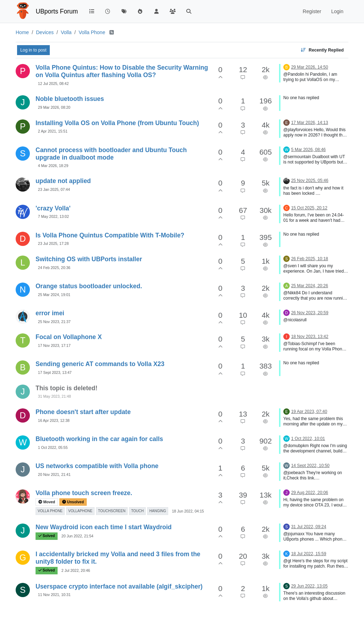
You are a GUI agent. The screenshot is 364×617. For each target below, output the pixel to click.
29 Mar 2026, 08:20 (54, 107)
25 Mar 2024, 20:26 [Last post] (310, 286)
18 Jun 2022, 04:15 (188, 511)
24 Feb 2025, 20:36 (54, 268)
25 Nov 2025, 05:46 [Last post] (310, 181)
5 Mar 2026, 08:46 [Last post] (308, 150)
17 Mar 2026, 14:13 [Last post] (310, 123)
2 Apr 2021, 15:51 (53, 131)
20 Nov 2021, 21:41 (54, 474)
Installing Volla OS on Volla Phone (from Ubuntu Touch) (117, 123)
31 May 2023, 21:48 (55, 396)
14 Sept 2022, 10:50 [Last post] (310, 466)
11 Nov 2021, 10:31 (54, 595)
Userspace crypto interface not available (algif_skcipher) (119, 586)
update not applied (63, 181)
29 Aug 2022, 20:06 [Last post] (310, 493)
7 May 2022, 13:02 (53, 216)
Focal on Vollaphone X (69, 337)
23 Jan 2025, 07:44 (54, 189)
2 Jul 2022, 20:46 (76, 570)
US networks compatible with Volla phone (97, 466)
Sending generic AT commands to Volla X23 (100, 364)
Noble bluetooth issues (70, 99)
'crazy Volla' (53, 208)
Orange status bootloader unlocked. (89, 286)
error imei (50, 313)
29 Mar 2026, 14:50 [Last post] (310, 67)
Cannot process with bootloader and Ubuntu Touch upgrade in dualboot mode (111, 154)
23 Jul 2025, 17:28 (53, 243)
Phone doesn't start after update (83, 412)
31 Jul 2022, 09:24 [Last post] (309, 527)
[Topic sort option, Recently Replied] (322, 50)
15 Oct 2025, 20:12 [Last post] (309, 208)
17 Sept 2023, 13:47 (55, 372)
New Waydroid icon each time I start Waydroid (104, 527)
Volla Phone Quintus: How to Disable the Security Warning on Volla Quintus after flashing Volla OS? (122, 71)
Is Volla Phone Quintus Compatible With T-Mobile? (110, 235)
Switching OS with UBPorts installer (89, 259)
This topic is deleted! (66, 388)
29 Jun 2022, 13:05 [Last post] (309, 586)
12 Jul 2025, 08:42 (53, 84)
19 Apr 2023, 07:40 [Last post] (309, 412)
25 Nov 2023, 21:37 (54, 322)
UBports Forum (57, 11)
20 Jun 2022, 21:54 (77, 536)
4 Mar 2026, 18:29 (53, 166)
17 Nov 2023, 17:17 (54, 345)
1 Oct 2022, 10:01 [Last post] (308, 439)
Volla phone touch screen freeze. (84, 493)
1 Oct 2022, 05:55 (53, 447)
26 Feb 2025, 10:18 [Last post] (310, 259)
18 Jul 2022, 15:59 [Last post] (309, 554)
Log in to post (33, 50)
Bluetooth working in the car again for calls (99, 439)
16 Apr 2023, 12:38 (54, 420)
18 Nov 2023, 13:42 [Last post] (310, 337)
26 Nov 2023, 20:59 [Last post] (310, 313)
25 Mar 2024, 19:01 (54, 295)
